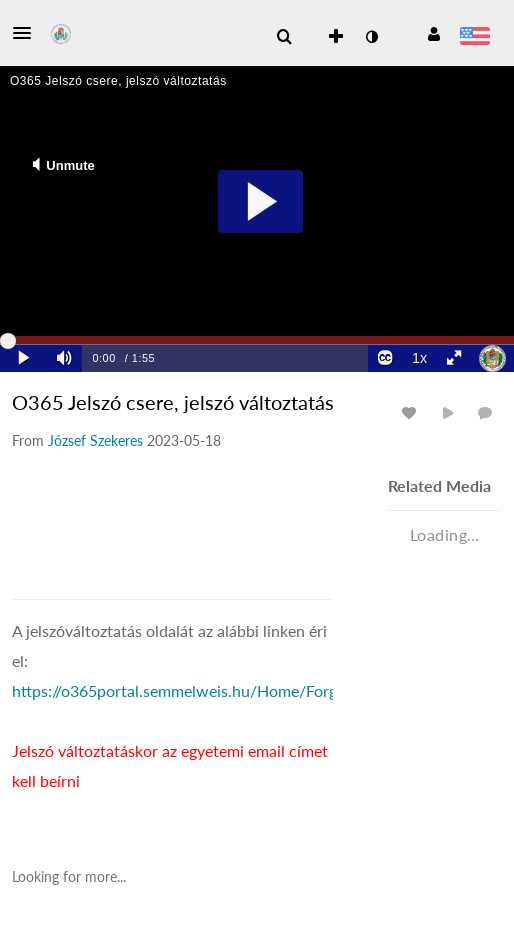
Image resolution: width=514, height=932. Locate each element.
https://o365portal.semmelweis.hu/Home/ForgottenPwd (209, 690)
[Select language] (474, 38)
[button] (28, 33)
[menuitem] (284, 37)
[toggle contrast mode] (371, 37)
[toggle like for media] (412, 412)
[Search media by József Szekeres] (95, 440)
